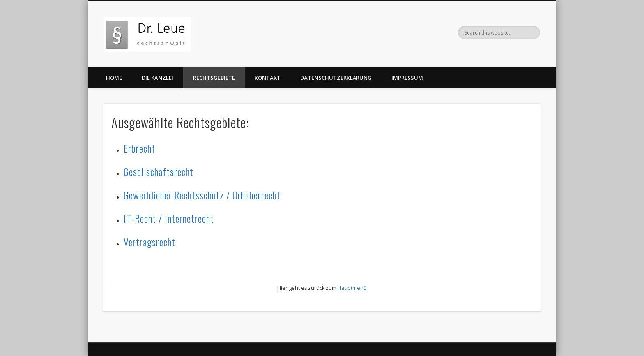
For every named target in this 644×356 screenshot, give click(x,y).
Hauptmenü (352, 288)
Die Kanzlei (158, 78)
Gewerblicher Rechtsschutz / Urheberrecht (202, 195)
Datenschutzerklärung (336, 78)
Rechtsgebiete (214, 78)
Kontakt (268, 78)
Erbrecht (139, 148)
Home (114, 78)
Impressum (407, 78)
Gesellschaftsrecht (159, 171)
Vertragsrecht (149, 242)
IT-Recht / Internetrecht (169, 218)
